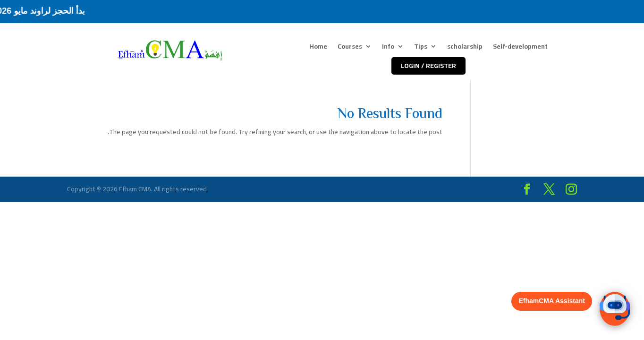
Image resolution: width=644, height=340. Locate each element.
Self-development (520, 48)
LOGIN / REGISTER (428, 66)
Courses (350, 48)
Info (388, 48)
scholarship (465, 48)
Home (318, 48)
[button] (615, 309)
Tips (421, 48)
